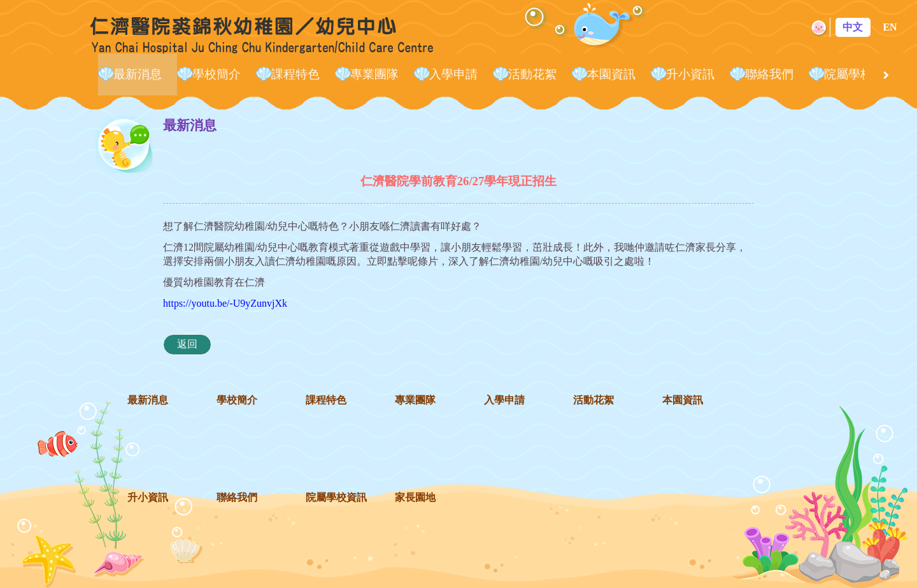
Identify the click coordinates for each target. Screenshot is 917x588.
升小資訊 (690, 74)
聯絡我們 (769, 74)
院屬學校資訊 (860, 74)
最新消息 (138, 74)
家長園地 (415, 497)
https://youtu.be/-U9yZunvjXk (225, 303)
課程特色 (295, 74)
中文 (853, 27)
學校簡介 (217, 74)
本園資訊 (611, 74)
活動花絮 (532, 74)
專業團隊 (374, 74)
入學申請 (453, 74)
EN (890, 27)
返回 (187, 344)
